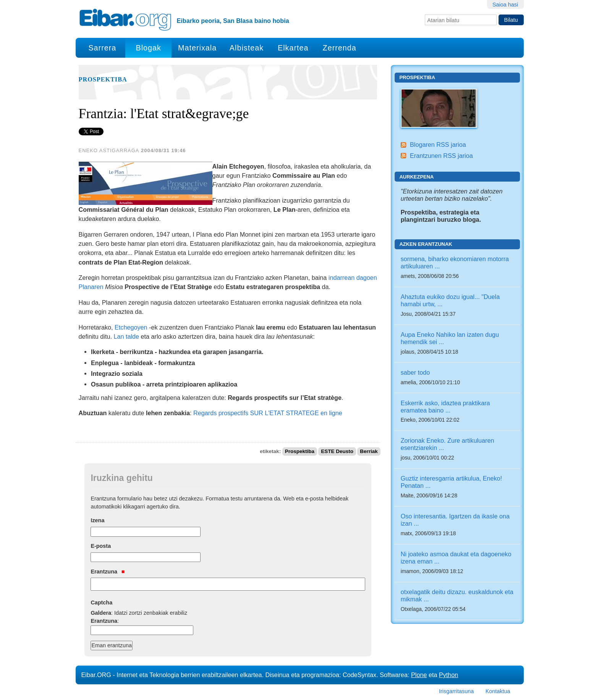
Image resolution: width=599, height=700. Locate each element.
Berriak (369, 451)
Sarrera (102, 48)
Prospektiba (103, 80)
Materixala (197, 48)
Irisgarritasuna (456, 691)
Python (448, 675)
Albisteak (247, 48)
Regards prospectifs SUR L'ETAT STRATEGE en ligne (268, 413)
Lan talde (126, 336)
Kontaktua (498, 691)
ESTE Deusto (337, 451)
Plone (419, 675)
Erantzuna (108, 572)
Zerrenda (340, 48)
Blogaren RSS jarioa (438, 145)
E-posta (101, 546)
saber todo (415, 372)
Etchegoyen (131, 327)
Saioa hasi (505, 5)
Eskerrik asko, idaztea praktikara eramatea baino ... (445, 407)
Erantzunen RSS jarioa (441, 156)
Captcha (101, 603)
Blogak (148, 48)
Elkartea (293, 48)
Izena (97, 520)
